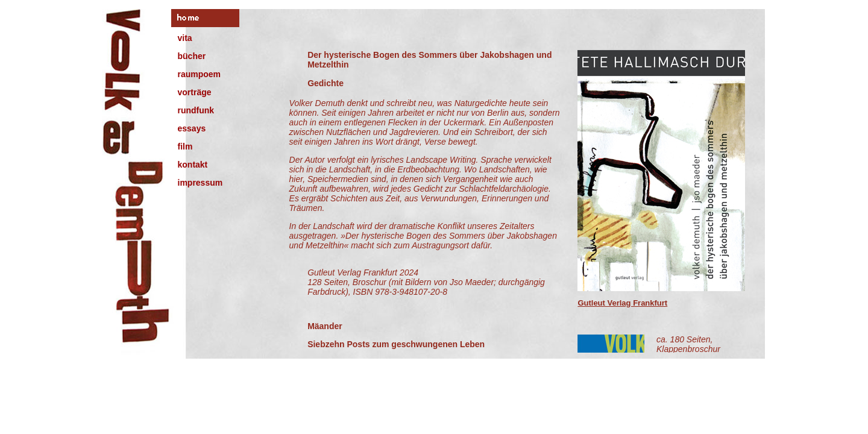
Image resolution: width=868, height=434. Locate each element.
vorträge (195, 92)
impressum (200, 183)
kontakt (193, 165)
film (185, 146)
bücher (192, 56)
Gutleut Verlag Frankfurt (622, 303)
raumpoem (200, 74)
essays (192, 128)
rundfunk (196, 110)
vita (185, 38)
